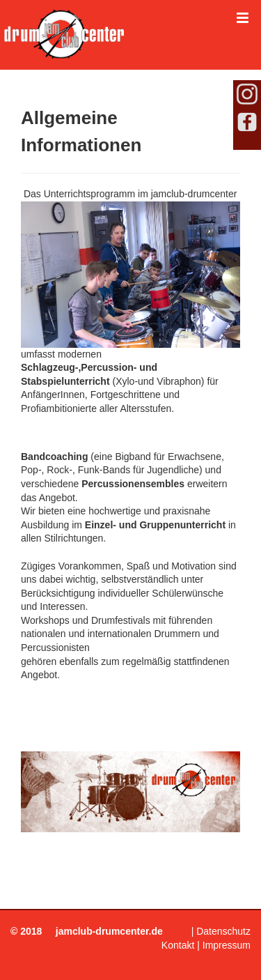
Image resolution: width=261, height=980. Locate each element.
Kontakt (178, 945)
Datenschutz (223, 931)
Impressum (227, 945)
